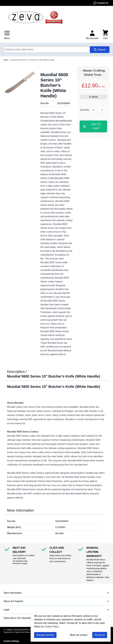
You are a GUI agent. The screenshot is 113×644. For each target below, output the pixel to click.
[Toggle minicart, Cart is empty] (105, 35)
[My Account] (92, 35)
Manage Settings (45, 635)
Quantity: (85, 110)
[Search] (100, 50)
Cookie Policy (51, 627)
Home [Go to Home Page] (6, 60)
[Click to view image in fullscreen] (20, 82)
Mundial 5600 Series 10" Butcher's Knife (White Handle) (33, 60)
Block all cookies (79, 635)
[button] (56, 593)
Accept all (100, 635)
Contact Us (101, 3)
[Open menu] (7, 35)
